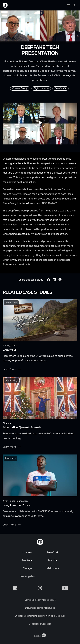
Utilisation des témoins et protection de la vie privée (40, 616)
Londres (27, 552)
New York (53, 552)
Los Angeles (27, 576)
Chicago (27, 568)
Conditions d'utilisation (40, 624)
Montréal (27, 560)
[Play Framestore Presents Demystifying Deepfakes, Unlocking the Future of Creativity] (40, 124)
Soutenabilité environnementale (40, 600)
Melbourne (53, 568)
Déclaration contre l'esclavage (40, 608)
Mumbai (53, 560)
